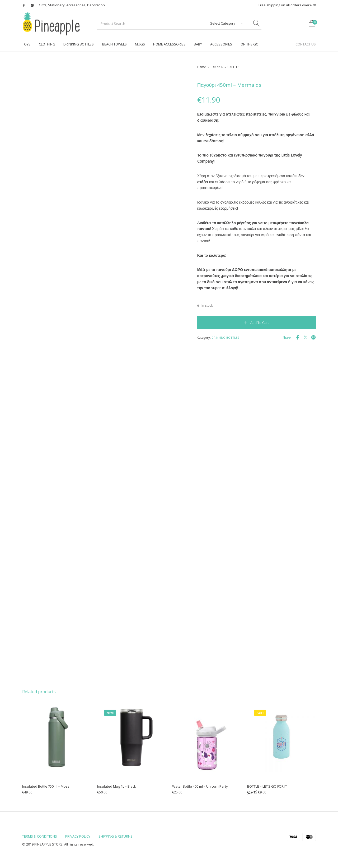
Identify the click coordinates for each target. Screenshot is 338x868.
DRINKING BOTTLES (226, 67)
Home (202, 67)
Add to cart (260, 323)
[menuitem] (26, 44)
